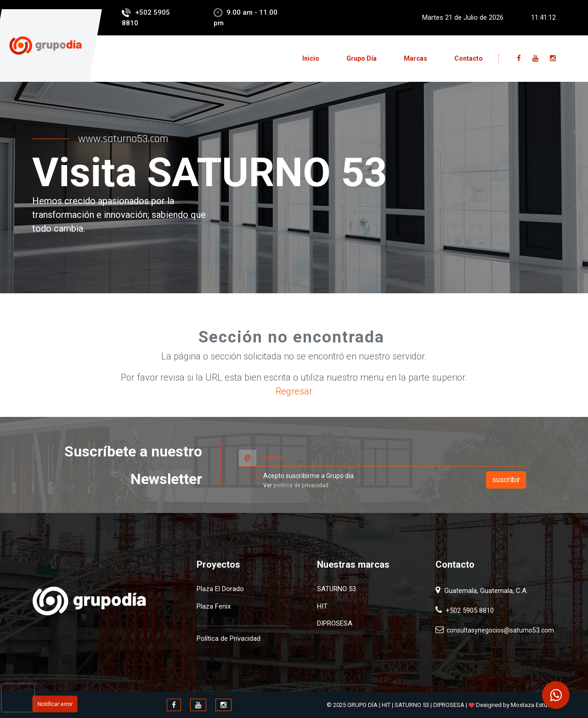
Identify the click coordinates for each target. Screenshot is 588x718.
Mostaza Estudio (533, 705)
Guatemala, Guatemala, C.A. (485, 591)
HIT (322, 606)
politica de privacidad (301, 485)
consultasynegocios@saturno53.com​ (499, 630)
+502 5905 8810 (468, 610)
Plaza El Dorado (220, 589)
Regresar (294, 391)
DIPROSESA (335, 623)
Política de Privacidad (229, 638)
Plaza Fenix (214, 606)
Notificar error (55, 704)
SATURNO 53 (336, 589)
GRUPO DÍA (362, 705)
